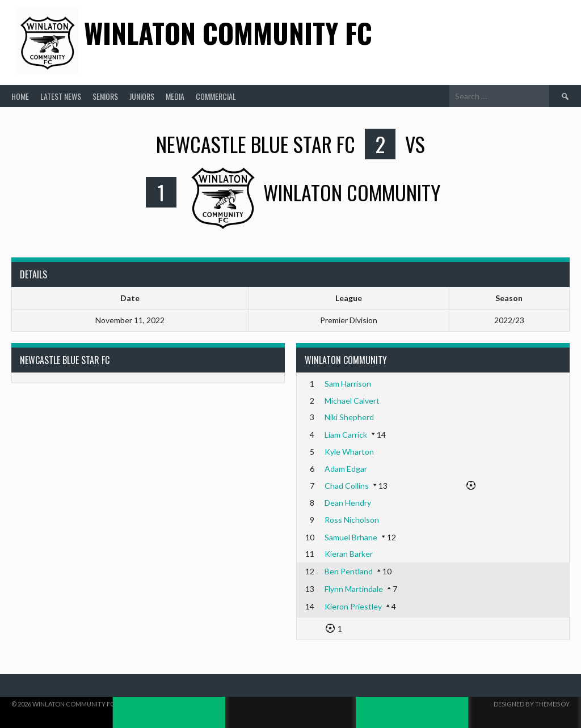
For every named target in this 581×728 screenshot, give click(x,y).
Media (175, 96)
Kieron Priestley (353, 606)
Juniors (142, 96)
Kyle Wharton (349, 452)
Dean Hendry (348, 503)
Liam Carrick (346, 435)
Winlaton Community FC (228, 33)
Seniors (105, 96)
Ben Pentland (349, 571)
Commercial (216, 96)
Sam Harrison (348, 384)
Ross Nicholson (352, 520)
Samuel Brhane (351, 537)
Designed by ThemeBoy (532, 704)
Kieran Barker (349, 554)
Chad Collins (347, 486)
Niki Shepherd (349, 417)
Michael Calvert (352, 401)
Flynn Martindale (354, 589)
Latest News (61, 96)
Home (20, 96)
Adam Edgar (346, 469)
